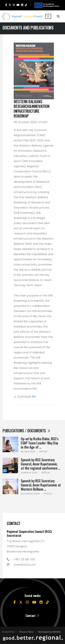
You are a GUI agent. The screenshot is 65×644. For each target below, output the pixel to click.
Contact (32, 615)
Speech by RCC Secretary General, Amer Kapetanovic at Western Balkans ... (41, 485)
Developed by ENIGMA (49, 632)
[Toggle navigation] (48, 16)
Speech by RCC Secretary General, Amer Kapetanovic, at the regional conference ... (40, 464)
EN (34, 397)
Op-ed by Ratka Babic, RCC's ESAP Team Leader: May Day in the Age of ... (40, 443)
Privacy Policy (27, 632)
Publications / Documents (27, 431)
